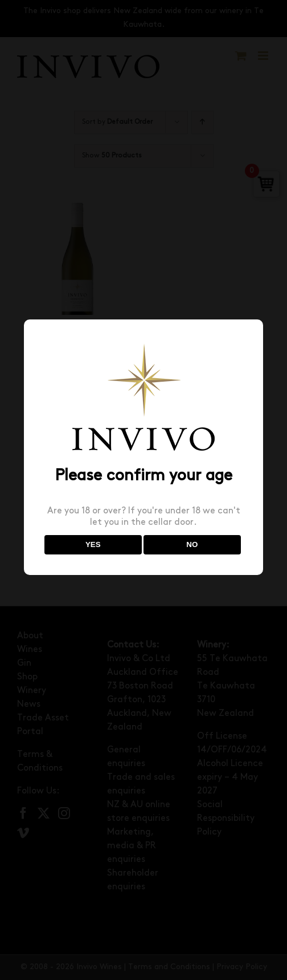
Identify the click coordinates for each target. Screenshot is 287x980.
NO (192, 544)
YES (93, 544)
